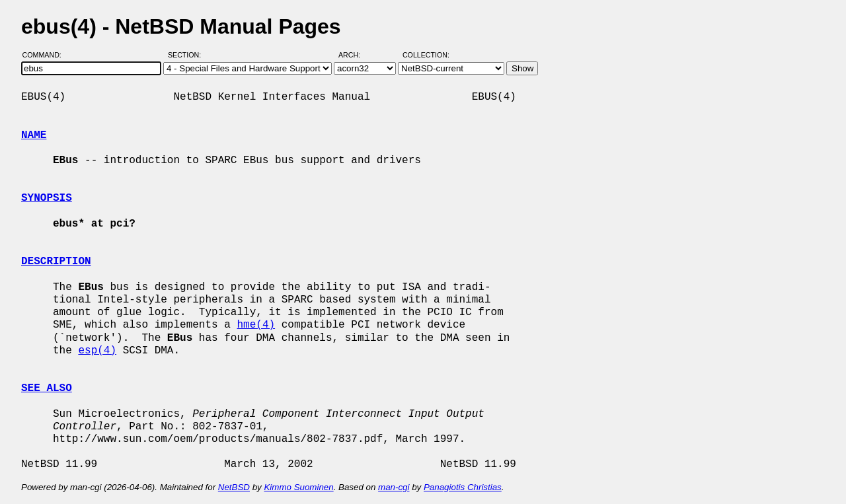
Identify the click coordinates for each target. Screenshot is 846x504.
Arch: (355, 55)
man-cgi (394, 487)
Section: (187, 55)
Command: (46, 55)
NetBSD (234, 487)
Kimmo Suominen (298, 487)
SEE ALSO (47, 388)
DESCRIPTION (56, 262)
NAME (34, 135)
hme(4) (256, 325)
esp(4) (97, 351)
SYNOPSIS (47, 198)
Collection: (426, 55)
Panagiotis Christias (463, 487)
